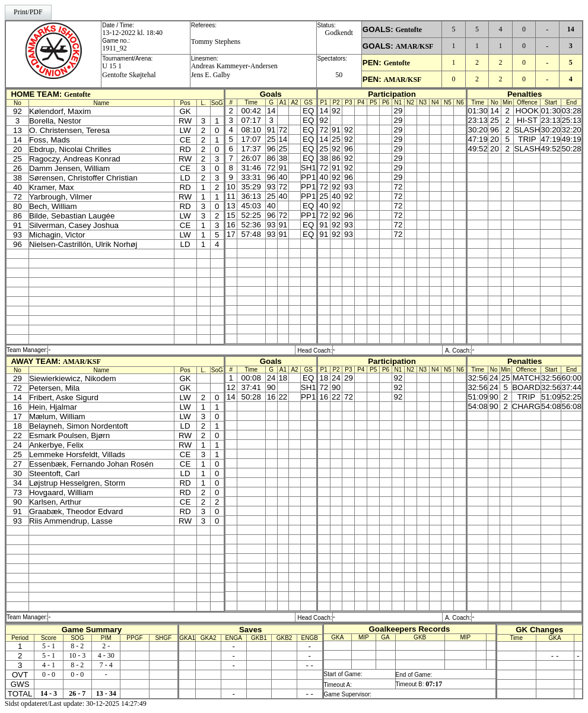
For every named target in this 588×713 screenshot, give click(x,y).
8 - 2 (77, 646)
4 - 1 (49, 665)
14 (571, 29)
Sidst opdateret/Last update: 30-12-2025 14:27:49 (76, 704)
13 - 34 (106, 693)
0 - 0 (49, 674)
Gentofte (409, 30)
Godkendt (339, 33)
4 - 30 (106, 655)
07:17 (434, 684)
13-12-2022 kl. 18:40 (132, 33)
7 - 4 (106, 665)
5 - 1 (49, 646)
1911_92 (115, 48)
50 (339, 75)
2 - (106, 646)
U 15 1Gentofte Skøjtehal (129, 70)
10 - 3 (77, 655)
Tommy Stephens (216, 42)
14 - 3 (49, 693)
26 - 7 (77, 693)
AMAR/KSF (414, 46)
